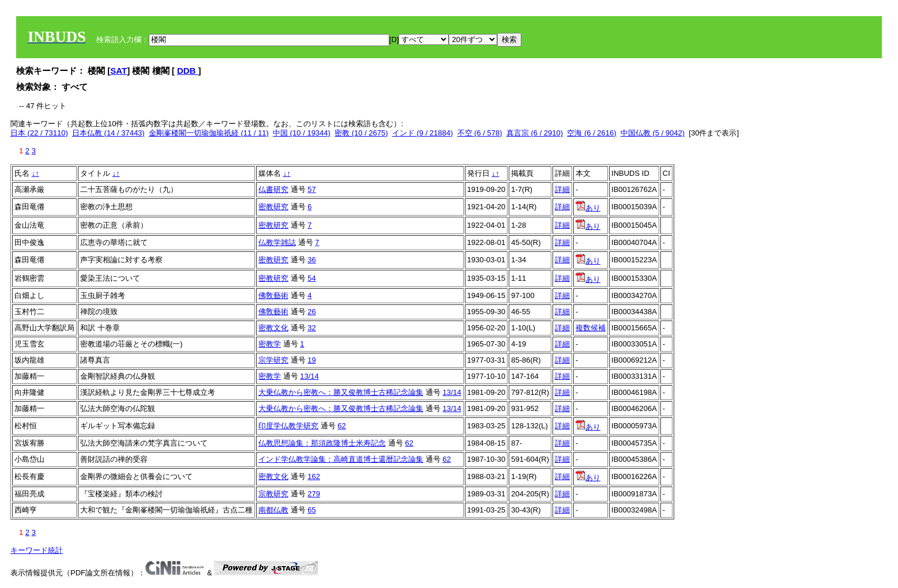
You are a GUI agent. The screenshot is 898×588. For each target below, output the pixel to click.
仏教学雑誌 (277, 242)
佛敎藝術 (273, 295)
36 (311, 260)
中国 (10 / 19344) (302, 133)
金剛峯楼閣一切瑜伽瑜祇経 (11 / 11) (209, 133)
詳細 (562, 189)
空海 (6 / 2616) (591, 133)
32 (311, 328)
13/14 (309, 376)
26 (311, 312)
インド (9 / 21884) (423, 133)
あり (588, 208)
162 (314, 476)
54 (311, 278)
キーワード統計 (37, 550)
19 (311, 360)
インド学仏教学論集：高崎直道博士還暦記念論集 (341, 459)
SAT (119, 71)
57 (311, 189)
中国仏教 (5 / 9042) (653, 133)
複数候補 (591, 328)
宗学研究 (273, 360)
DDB (188, 71)
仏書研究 (273, 189)
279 (314, 494)
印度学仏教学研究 (288, 426)
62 (341, 426)
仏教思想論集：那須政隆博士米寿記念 (322, 443)
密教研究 (273, 207)
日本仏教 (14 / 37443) (108, 133)
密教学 (270, 344)
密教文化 (273, 328)
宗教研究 (273, 494)
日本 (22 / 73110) (39, 133)
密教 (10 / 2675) (361, 133)
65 (311, 510)
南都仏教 (273, 510)
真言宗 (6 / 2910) (535, 133)
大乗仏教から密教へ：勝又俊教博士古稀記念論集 (341, 392)
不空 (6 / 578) (480, 133)
